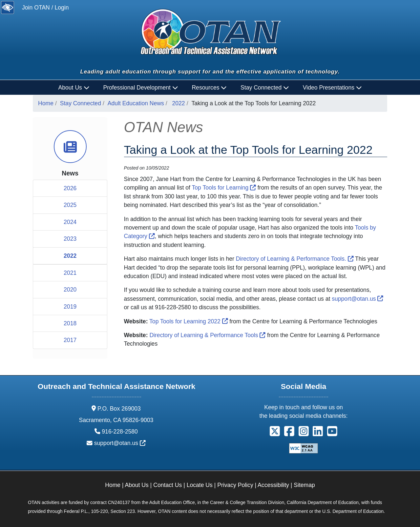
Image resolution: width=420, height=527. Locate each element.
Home (46, 103)
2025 (70, 205)
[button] (275, 434)
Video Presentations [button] (332, 88)
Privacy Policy (235, 485)
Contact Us (168, 485)
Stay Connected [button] (265, 88)
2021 (70, 273)
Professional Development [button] (140, 88)
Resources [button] (209, 88)
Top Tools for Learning (224, 188)
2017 (70, 340)
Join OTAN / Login (45, 8)
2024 (70, 222)
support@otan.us (357, 299)
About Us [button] (74, 88)
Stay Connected (81, 103)
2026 (70, 188)
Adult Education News (136, 103)
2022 (179, 103)
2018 (70, 323)
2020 (70, 290)
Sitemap (304, 485)
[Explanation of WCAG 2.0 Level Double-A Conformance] (304, 448)
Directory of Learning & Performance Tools (207, 335)
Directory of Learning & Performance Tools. (295, 259)
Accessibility (273, 485)
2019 (70, 307)
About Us (137, 485)
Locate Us (200, 485)
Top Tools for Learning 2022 (189, 321)
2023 (70, 239)
